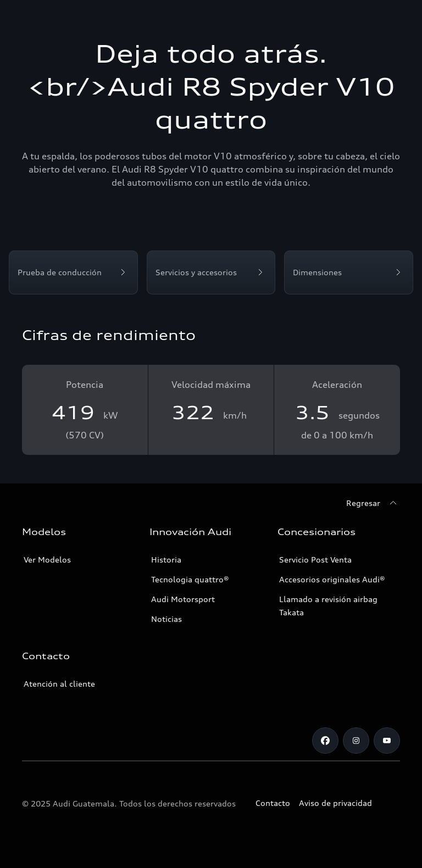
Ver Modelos (47, 560)
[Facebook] (325, 741)
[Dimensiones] (349, 272)
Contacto (273, 803)
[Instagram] (356, 741)
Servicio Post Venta (315, 560)
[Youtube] (387, 741)
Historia (166, 560)
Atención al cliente (59, 684)
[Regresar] (373, 503)
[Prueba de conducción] (73, 272)
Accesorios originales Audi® (332, 579)
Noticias (166, 619)
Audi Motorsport (183, 599)
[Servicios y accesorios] (211, 272)
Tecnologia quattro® (190, 579)
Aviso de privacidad (335, 803)
